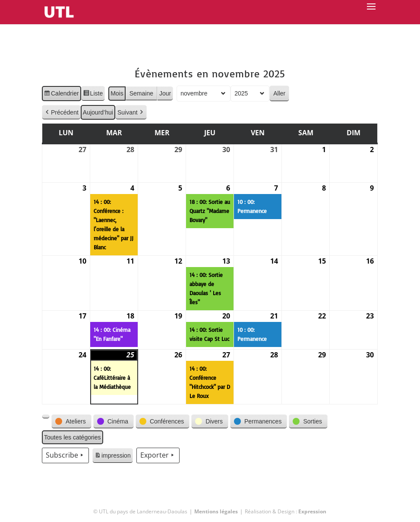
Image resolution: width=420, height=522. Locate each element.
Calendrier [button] (61, 95)
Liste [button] (93, 95)
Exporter (158, 455)
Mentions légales (216, 511)
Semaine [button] (141, 93)
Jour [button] (165, 93)
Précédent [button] (61, 113)
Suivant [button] (131, 113)
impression (112, 457)
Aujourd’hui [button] (98, 112)
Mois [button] (117, 93)
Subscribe (65, 455)
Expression (312, 511)
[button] (46, 417)
